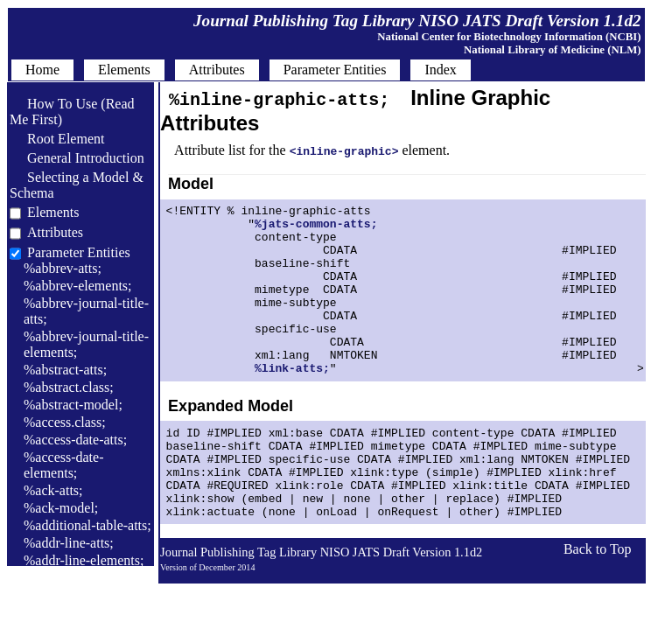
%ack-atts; (53, 490)
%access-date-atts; (75, 440)
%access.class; (65, 422)
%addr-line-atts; (69, 543)
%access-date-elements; (64, 465)
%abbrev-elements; (78, 286)
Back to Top (598, 601)
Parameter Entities (79, 252)
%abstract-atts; (65, 370)
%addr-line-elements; (84, 560)
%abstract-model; (73, 405)
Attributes (55, 232)
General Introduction (77, 158)
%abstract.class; (69, 387)
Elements (53, 212)
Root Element (57, 139)
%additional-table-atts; (87, 525)
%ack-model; (61, 508)
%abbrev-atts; (63, 268)
